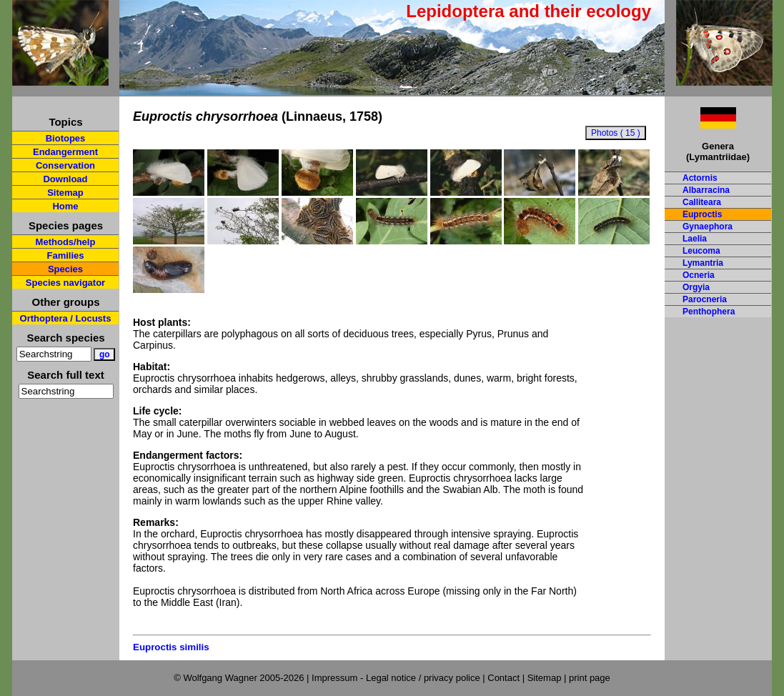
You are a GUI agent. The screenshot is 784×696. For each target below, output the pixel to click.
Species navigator (65, 283)
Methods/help (66, 242)
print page (590, 678)
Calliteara (702, 202)
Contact (503, 678)
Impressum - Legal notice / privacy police (397, 678)
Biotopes (66, 138)
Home (65, 206)
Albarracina (706, 190)
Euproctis (702, 214)
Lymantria (703, 263)
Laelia (695, 239)
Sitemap (65, 193)
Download (65, 179)
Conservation (65, 165)
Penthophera (709, 312)
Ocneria (699, 275)
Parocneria (705, 299)
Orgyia (696, 287)
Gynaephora (708, 227)
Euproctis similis (171, 647)
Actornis (700, 178)
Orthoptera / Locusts (66, 318)
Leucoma (701, 251)
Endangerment (65, 152)
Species (65, 269)
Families (65, 255)
